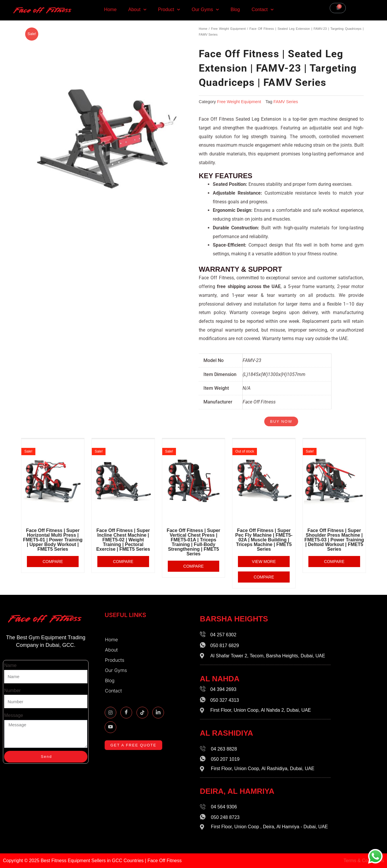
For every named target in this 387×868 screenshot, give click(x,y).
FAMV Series (286, 102)
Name (10, 665)
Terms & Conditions (364, 861)
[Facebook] (126, 713)
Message (14, 715)
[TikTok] (142, 713)
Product (169, 9)
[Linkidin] (158, 713)
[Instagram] (110, 713)
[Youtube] (110, 727)
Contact (263, 9)
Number (12, 691)
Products (116, 660)
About (137, 9)
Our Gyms (205, 9)
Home (110, 9)
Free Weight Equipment (228, 29)
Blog (235, 9)
